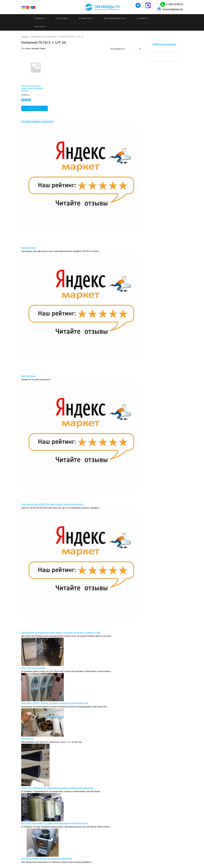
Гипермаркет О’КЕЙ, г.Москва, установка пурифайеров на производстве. (55, 703)
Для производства (114, 18)
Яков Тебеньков (29, 376)
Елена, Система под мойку (34, 668)
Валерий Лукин (28, 248)
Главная (39, 18)
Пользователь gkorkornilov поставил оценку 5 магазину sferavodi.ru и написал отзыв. (61, 632)
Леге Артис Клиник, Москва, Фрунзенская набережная (47, 858)
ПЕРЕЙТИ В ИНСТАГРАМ (164, 45)
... (100, 251)
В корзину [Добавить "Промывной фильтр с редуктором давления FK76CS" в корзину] (34, 108)
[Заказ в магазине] (125, 49)
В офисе (142, 18)
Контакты (40, 27)
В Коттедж (61, 18)
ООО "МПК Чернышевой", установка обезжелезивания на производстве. (55, 823)
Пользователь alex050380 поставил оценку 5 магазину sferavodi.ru (53, 504)
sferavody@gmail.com (173, 9)
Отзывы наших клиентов (37, 121)
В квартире (85, 18)
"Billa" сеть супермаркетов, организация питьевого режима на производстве (57, 788)
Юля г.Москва (27, 738)
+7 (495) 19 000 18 (174, 4)
